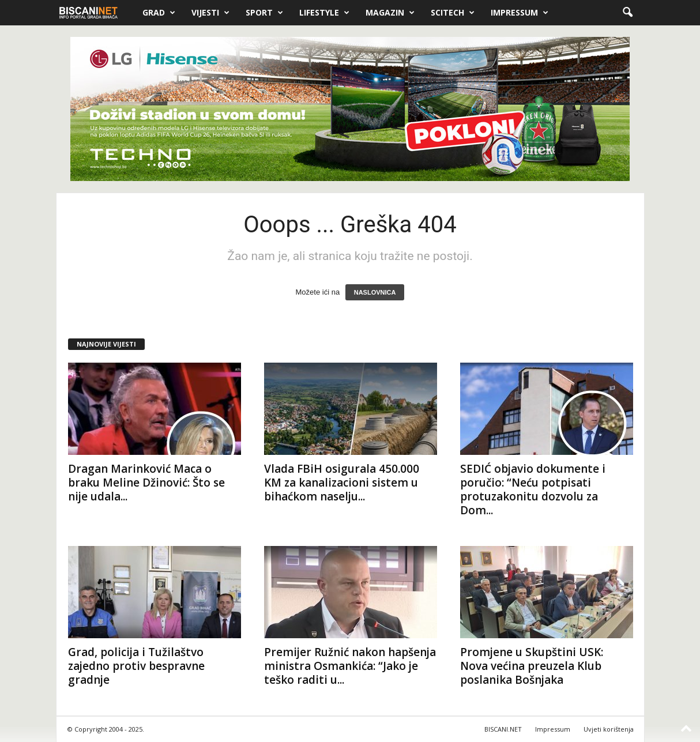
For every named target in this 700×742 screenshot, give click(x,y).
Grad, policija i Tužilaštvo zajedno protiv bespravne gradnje (136, 666)
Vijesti (210, 13)
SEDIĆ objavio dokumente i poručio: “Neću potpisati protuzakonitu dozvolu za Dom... (533, 489)
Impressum (520, 13)
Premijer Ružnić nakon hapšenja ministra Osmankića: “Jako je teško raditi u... (350, 666)
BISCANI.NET (503, 729)
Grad (159, 13)
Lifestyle (324, 13)
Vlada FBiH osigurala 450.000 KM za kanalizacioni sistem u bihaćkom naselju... (342, 483)
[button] (627, 13)
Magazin (390, 13)
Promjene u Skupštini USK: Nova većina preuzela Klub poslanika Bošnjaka (532, 666)
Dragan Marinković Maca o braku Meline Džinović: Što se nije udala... (146, 483)
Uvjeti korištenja (609, 729)
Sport (264, 13)
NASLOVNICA (375, 292)
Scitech (453, 13)
